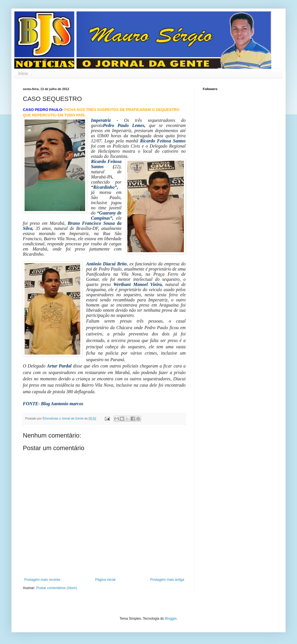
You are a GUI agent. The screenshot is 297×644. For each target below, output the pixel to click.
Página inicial (105, 580)
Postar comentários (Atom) (57, 588)
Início (23, 73)
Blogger (171, 619)
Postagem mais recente (42, 580)
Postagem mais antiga (167, 580)
